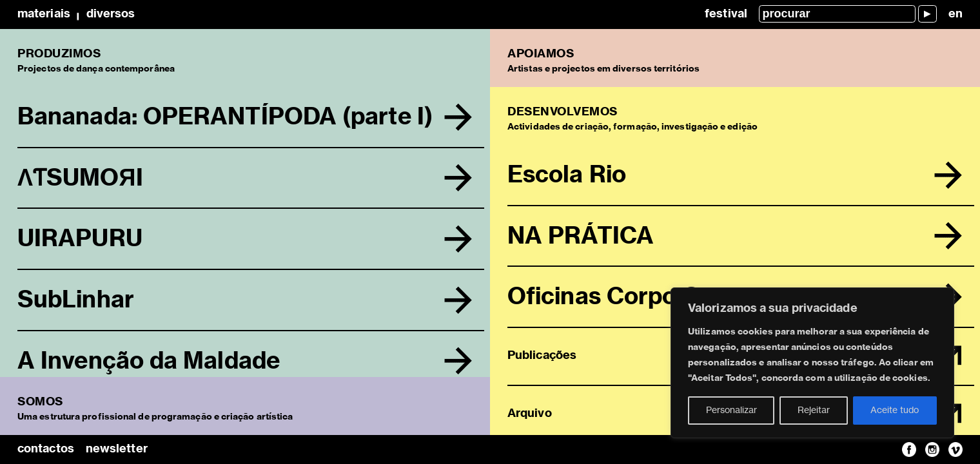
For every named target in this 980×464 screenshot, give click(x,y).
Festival (726, 14)
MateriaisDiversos (76, 14)
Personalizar (731, 411)
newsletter (117, 449)
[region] (812, 363)
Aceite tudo (895, 411)
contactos (46, 449)
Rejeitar (814, 411)
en (955, 14)
